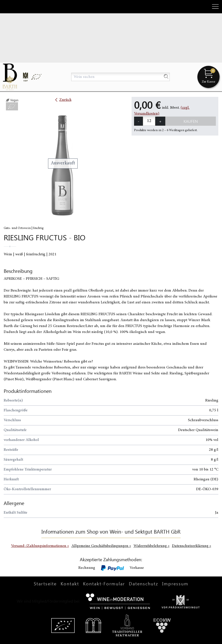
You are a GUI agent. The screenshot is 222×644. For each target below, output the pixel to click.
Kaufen (191, 121)
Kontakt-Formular (104, 584)
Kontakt (70, 584)
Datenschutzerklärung (192, 546)
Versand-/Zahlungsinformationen (40, 546)
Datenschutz (144, 584)
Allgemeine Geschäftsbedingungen (101, 546)
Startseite (45, 584)
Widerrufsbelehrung (152, 546)
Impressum (175, 584)
